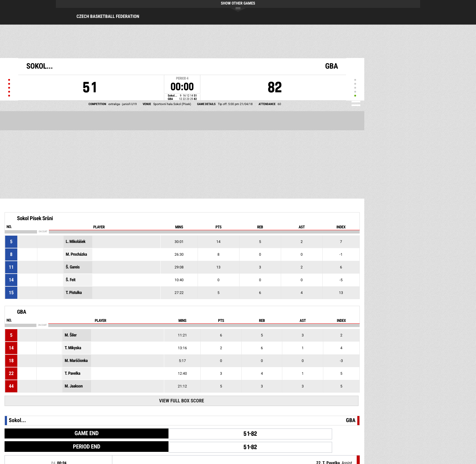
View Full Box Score (182, 401)
